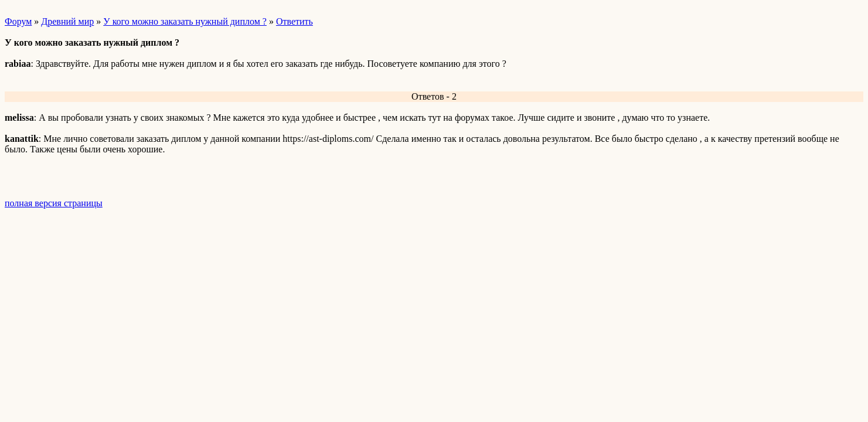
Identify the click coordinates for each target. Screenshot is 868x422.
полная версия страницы (54, 203)
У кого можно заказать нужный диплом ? (185, 21)
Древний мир (67, 21)
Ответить (295, 21)
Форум (18, 21)
